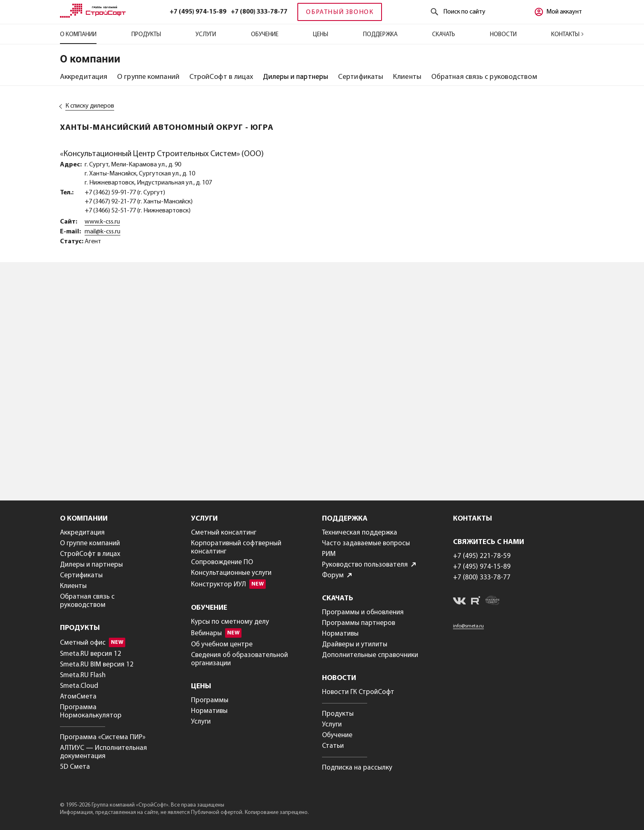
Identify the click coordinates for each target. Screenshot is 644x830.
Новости (503, 35)
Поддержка (380, 35)
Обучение (265, 35)
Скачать (444, 35)
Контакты (568, 35)
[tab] (84, 77)
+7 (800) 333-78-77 (259, 12)
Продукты (146, 35)
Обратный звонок (340, 12)
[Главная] (93, 16)
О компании (78, 35)
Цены (321, 35)
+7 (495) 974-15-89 (198, 12)
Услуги (206, 35)
